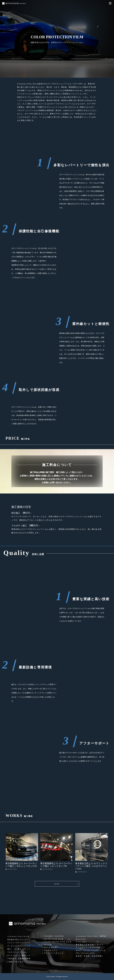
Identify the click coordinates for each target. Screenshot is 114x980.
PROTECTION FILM (53, 939)
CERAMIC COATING (54, 936)
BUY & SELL (50, 947)
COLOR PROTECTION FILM (58, 942)
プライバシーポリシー (54, 953)
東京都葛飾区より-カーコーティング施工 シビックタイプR (57, 865)
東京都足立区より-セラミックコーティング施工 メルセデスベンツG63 (92, 866)
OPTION (48, 945)
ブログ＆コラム (51, 950)
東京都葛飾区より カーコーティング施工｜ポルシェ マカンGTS (22, 865)
